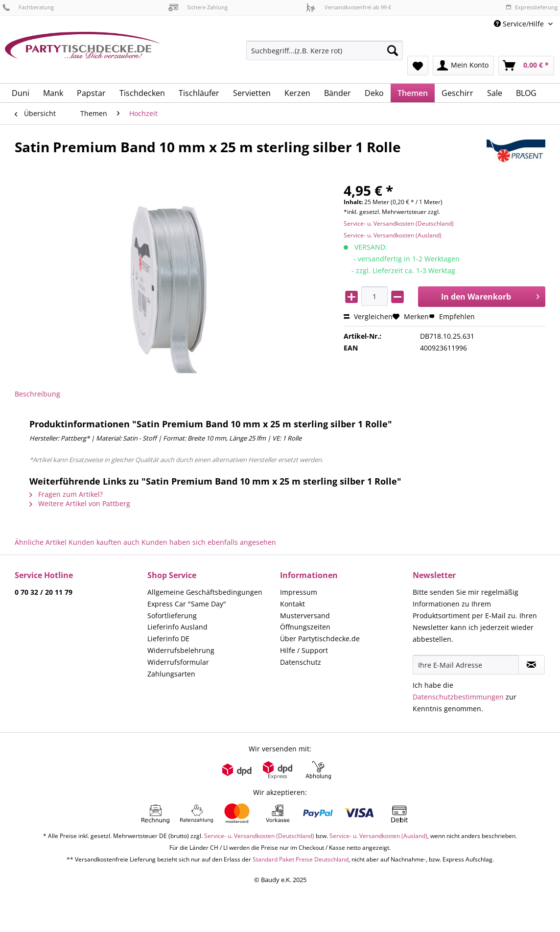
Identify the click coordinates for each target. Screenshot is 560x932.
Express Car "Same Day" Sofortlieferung (187, 610)
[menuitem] (325, 55)
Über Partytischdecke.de (320, 639)
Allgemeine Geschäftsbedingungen (205, 592)
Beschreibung (37, 394)
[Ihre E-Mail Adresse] (466, 665)
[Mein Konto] (463, 66)
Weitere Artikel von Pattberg (80, 503)
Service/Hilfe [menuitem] (520, 24)
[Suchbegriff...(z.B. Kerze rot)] (325, 50)
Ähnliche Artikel (41, 542)
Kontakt (292, 604)
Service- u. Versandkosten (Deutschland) (399, 223)
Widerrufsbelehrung (181, 650)
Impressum (299, 592)
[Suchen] (393, 50)
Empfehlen (452, 316)
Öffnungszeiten (305, 627)
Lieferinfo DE (168, 639)
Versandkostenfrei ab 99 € (349, 7)
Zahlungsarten (171, 674)
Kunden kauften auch (104, 542)
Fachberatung (28, 7)
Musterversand (305, 616)
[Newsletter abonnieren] (532, 665)
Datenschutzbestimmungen (458, 697)
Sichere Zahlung (198, 7)
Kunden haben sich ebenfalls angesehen (209, 542)
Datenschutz (301, 662)
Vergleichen (368, 316)
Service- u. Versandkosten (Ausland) (393, 235)
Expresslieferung (532, 7)
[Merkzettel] (418, 66)
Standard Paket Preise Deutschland (301, 859)
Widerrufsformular (178, 662)
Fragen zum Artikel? (66, 494)
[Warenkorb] (526, 66)
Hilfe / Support (304, 650)
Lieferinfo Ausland (177, 627)
